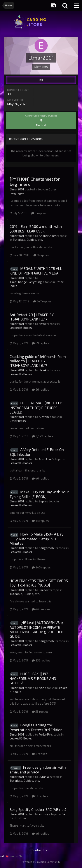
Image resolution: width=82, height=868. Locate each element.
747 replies (42, 301)
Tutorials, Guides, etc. (28, 240)
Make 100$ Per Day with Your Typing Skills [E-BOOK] (39, 494)
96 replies (40, 390)
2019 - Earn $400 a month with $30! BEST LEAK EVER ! (36, 229)
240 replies (41, 567)
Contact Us (39, 850)
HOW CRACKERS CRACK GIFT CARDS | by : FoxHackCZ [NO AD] (39, 583)
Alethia (44, 417)
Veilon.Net (17, 856)
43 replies (40, 521)
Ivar (41, 688)
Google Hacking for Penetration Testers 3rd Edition (36, 727)
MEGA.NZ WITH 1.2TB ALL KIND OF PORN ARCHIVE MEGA (36, 271)
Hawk (43, 324)
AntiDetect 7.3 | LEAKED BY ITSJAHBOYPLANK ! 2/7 (32, 317)
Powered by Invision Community (41, 862)
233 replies (41, 660)
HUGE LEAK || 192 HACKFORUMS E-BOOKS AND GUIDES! (33, 678)
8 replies (39, 213)
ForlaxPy (45, 734)
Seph (42, 501)
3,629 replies (43, 436)
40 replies (40, 478)
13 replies (40, 796)
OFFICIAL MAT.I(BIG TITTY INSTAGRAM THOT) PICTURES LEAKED (36, 407)
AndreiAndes (48, 236)
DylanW (44, 777)
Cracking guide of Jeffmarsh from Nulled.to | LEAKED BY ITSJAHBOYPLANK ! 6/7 (38, 361)
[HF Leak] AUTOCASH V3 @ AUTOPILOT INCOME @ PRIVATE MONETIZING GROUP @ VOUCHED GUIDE (37, 629)
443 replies (41, 609)
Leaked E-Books (21, 328)
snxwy (43, 814)
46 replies (40, 834)
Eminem (44, 590)
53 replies (40, 712)
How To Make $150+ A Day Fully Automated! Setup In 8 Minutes (37, 539)
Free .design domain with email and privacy (38, 770)
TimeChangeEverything (26, 282)
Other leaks (18, 421)
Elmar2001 (17, 189)
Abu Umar (45, 459)
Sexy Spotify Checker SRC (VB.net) (38, 809)
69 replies (40, 343)
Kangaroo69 (47, 548)
